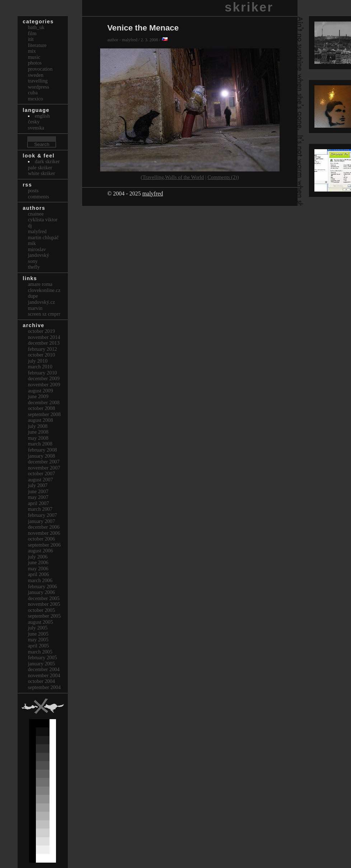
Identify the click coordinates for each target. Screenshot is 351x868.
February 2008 (43, 450)
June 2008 (38, 432)
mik (32, 243)
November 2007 (44, 468)
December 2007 (44, 462)
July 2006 (38, 557)
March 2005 (40, 652)
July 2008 (38, 426)
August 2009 (41, 391)
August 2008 (41, 420)
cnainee (36, 214)
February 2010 (43, 373)
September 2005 (45, 616)
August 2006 (41, 551)
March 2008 (40, 444)
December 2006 (44, 527)
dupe (33, 296)
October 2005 (42, 610)
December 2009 (44, 378)
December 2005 (44, 598)
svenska (36, 128)
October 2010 (42, 355)
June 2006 (38, 562)
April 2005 (39, 646)
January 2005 (42, 664)
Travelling (153, 177)
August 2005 (41, 622)
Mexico (36, 99)
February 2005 (43, 657)
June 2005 (38, 634)
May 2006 (38, 569)
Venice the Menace (143, 28)
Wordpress (39, 87)
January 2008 (42, 456)
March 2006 (40, 580)
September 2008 (45, 414)
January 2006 (42, 592)
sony (33, 261)
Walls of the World (184, 177)
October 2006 (42, 539)
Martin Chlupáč (43, 237)
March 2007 (40, 509)
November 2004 (44, 675)
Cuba (33, 93)
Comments (39, 197)
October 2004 (42, 681)
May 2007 (38, 497)
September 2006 (45, 545)
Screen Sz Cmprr (44, 314)
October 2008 (42, 408)
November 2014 (44, 337)
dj (30, 226)
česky (34, 122)
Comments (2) (222, 177)
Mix (32, 51)
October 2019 (42, 331)
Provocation (40, 69)
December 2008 (44, 402)
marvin (35, 308)
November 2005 (44, 604)
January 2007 (42, 521)
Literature (37, 45)
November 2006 (44, 533)
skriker (249, 7)
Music (34, 57)
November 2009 (44, 385)
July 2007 (38, 485)
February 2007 (43, 515)
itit (31, 39)
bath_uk (36, 27)
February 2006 (43, 586)
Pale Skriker (40, 168)
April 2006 (39, 574)
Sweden (36, 75)
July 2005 (38, 628)
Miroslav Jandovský (39, 252)
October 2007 (42, 473)
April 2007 (39, 503)
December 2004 (44, 669)
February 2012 (43, 349)
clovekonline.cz (44, 290)
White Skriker (42, 173)
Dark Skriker (47, 161)
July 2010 (38, 361)
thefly (34, 267)
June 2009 (38, 396)
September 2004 (45, 687)
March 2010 (40, 367)
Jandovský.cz (42, 302)
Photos (35, 63)
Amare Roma (40, 284)
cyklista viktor (43, 220)
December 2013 (44, 343)
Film (32, 33)
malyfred (153, 194)
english (42, 116)
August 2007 (41, 480)
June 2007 (38, 491)
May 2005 (38, 640)
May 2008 (38, 438)
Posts (33, 190)
